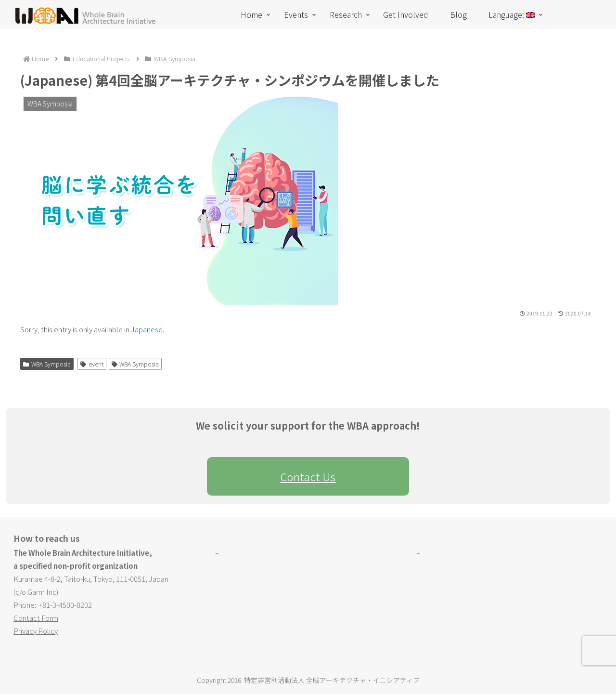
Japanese (147, 329)
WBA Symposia (47, 364)
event (92, 364)
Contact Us (308, 476)
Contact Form (36, 618)
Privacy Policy (36, 631)
